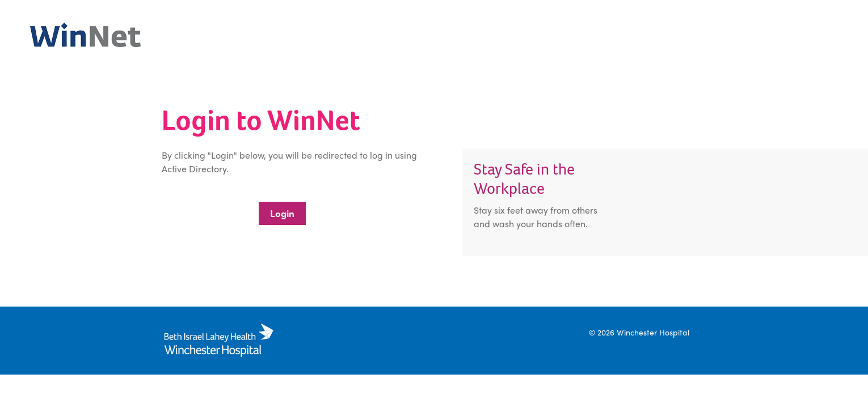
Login (282, 213)
